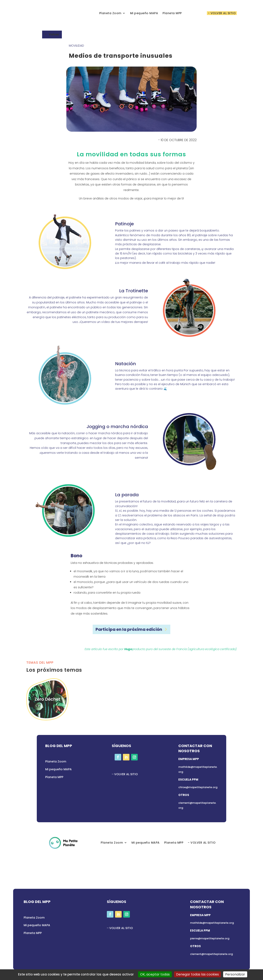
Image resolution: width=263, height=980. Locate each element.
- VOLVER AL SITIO (222, 13)
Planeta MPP (172, 13)
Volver (54, 34)
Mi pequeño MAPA (144, 13)
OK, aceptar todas (155, 974)
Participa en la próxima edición (129, 629)
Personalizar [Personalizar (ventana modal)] (235, 974)
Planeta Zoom (110, 13)
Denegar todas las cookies (197, 974)
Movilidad (76, 46)
